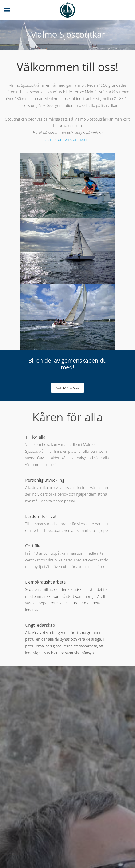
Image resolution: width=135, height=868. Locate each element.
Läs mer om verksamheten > (68, 139)
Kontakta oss (67, 388)
